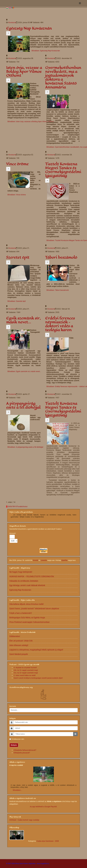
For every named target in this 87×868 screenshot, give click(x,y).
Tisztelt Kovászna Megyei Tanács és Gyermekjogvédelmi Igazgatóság (63, 170)
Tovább (20, 507)
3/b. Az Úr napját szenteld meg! (26, 670)
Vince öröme (17, 164)
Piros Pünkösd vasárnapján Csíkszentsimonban (30, 622)
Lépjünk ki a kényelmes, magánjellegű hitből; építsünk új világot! (36, 650)
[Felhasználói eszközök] (8, 33)
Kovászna (12, 22)
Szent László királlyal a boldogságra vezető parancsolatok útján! (38, 678)
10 (16, 507)
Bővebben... (17, 790)
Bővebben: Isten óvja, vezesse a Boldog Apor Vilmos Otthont (31, 122)
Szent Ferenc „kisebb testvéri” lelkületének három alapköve (34, 609)
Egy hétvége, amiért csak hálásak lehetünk (27, 585)
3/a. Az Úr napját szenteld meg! (26, 673)
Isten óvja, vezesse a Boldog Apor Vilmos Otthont (24, 72)
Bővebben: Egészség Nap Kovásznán (46, 51)
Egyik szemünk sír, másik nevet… (23, 320)
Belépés (14, 745)
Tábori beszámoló (61, 257)
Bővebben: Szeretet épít (17, 301)
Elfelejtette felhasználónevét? (25, 750)
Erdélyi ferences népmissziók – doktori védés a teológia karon (60, 324)
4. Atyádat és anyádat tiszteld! (25, 668)
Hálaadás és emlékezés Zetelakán (24, 581)
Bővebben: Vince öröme (17, 195)
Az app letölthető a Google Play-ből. (43, 807)
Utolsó (25, 507)
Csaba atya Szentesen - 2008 (48, 841)
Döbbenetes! (15, 636)
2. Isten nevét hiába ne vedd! (25, 675)
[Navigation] (80, 3)
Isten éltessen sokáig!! (19, 645)
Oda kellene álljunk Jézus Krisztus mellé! (27, 604)
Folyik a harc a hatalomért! (21, 613)
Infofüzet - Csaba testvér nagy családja (24, 820)
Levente (44, 560)
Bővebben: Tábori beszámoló (58, 290)
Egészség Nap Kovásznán (29, 28)
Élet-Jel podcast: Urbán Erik (21, 641)
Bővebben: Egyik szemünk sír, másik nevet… (24, 371)
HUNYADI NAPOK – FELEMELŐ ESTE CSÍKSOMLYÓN (32, 576)
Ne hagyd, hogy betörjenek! (21, 572)
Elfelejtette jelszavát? (22, 753)
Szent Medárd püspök (19, 654)
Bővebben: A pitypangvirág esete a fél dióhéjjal (25, 447)
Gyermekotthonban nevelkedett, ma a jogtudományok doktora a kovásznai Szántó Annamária (63, 77)
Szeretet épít (18, 257)
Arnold (36, 560)
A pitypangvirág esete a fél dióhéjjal (23, 405)
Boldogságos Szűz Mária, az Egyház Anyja (27, 618)
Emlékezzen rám (18, 739)
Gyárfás (64, 560)
